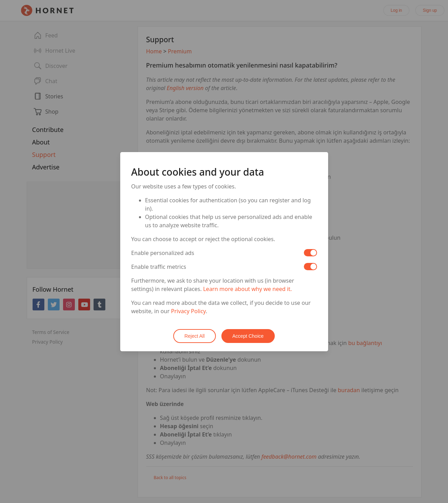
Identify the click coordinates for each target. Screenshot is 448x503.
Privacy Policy (188, 311)
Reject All (194, 336)
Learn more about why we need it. (247, 289)
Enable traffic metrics (159, 267)
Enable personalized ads (163, 253)
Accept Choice (248, 336)
